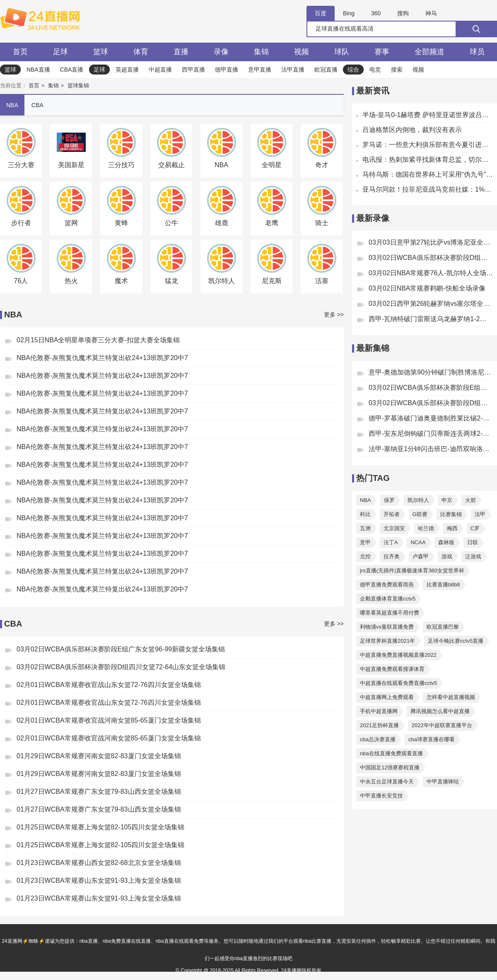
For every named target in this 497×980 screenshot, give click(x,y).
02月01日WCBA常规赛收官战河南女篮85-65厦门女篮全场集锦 (109, 720)
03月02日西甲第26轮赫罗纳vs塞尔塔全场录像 (431, 304)
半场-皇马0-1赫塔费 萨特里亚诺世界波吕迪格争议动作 (428, 115)
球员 (477, 52)
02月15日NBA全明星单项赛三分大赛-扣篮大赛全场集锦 (98, 340)
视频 (302, 52)
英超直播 (127, 70)
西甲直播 (193, 70)
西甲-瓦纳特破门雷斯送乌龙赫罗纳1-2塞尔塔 (431, 319)
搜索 (397, 70)
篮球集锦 (78, 85)
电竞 (375, 70)
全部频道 (429, 52)
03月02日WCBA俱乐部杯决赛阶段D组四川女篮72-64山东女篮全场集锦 (121, 667)
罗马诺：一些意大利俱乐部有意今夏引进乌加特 (428, 145)
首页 (20, 52)
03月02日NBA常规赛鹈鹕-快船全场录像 (427, 288)
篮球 (101, 52)
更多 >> (334, 315)
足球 (60, 52)
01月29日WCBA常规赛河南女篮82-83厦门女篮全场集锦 (99, 756)
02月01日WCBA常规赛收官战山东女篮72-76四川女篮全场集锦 (109, 685)
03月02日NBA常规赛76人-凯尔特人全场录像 (431, 273)
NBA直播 (38, 70)
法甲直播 (293, 70)
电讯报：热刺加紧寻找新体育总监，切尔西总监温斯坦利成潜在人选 (428, 160)
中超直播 (160, 70)
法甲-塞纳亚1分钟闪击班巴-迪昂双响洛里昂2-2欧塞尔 (431, 449)
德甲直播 (227, 70)
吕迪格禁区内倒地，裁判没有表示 (412, 130)
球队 (342, 52)
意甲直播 (260, 70)
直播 (181, 52)
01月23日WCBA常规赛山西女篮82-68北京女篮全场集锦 (99, 863)
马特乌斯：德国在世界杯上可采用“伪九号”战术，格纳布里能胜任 (428, 174)
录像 (221, 52)
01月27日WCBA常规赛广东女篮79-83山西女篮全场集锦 (99, 791)
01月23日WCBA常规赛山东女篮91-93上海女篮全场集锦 (99, 880)
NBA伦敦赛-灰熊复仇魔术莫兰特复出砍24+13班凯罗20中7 (102, 358)
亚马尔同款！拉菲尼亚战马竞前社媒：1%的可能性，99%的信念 (428, 189)
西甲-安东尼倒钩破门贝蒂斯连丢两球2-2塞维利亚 (431, 434)
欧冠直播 (326, 70)
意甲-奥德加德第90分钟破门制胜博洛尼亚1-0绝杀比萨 (431, 372)
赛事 (382, 52)
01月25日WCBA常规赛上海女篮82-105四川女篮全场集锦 (100, 827)
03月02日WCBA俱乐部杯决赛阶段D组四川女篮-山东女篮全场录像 (431, 258)
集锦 (261, 52)
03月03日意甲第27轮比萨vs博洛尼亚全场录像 (431, 242)
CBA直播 (72, 70)
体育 (141, 52)
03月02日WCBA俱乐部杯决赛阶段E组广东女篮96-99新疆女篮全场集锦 (121, 649)
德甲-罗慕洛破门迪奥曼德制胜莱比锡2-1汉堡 (431, 418)
